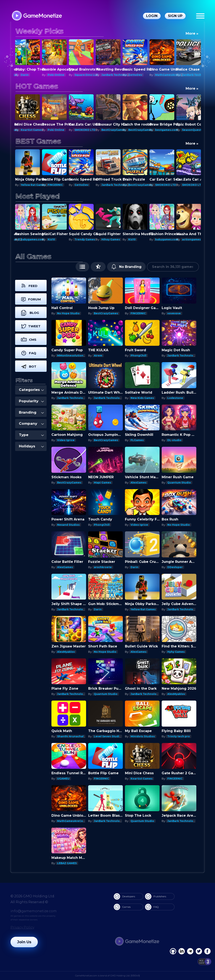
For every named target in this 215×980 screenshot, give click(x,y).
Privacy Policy (22, 927)
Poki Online (56, 75)
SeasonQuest (192, 130)
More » (192, 33)
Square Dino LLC (86, 75)
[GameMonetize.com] (37, 16)
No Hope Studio (68, 313)
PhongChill (138, 356)
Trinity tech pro (179, 736)
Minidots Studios (143, 736)
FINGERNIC (82, 185)
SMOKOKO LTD (85, 130)
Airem (98, 356)
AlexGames (138, 483)
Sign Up (175, 16)
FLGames (137, 440)
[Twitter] (199, 951)
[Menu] (200, 16)
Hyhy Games (176, 652)
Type (31, 435)
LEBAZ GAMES (67, 863)
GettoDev (135, 75)
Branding (31, 412)
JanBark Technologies (117, 75)
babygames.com (32, 239)
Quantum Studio (179, 483)
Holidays (31, 446)
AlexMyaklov (66, 652)
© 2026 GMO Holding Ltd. (33, 896)
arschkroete (103, 567)
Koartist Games (32, 130)
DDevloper (175, 567)
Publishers (156, 896)
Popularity (31, 401)
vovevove (174, 313)
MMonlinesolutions (71, 356)
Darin (25, 75)
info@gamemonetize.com (34, 911)
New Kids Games (142, 398)
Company (31, 423)
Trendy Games (85, 239)
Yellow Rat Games (60, 185)
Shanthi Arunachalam (72, 736)
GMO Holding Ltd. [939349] (125, 976)
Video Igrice (66, 440)
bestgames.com (166, 130)
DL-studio (174, 440)
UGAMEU (63, 779)
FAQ (152, 907)
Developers (124, 896)
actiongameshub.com (198, 239)
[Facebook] (173, 951)
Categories (31, 390)
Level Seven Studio (107, 736)
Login (152, 16)
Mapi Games (29, 185)
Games (122, 907)
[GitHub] (207, 951)
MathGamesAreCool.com (173, 75)
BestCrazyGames (113, 130)
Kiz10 (51, 239)
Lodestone (175, 398)
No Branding (127, 267)
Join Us (24, 942)
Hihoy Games (111, 239)
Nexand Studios (68, 525)
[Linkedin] (190, 951)
